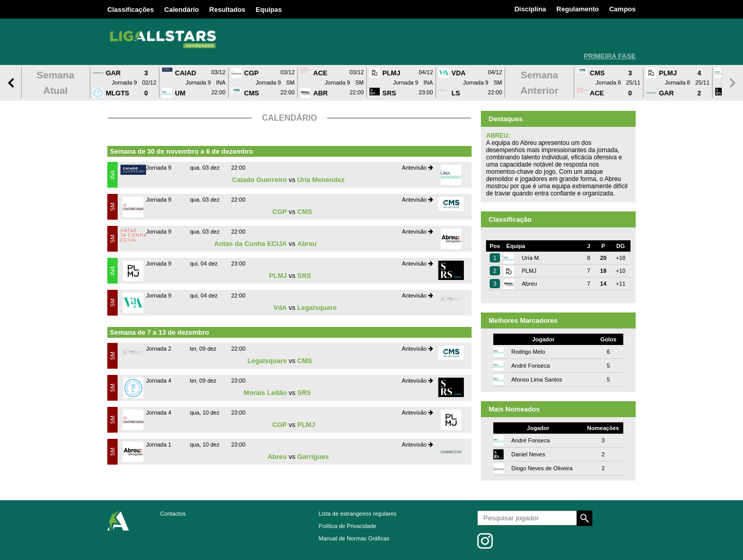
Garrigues (313, 457)
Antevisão (417, 168)
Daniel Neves (528, 454)
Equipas (269, 10)
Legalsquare (317, 308)
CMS (305, 212)
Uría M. (531, 258)
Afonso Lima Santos (537, 380)
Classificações (131, 10)
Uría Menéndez (321, 180)
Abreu (307, 244)
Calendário (181, 10)
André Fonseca (531, 366)
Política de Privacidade (348, 526)
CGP (280, 212)
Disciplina (530, 9)
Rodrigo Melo (528, 352)
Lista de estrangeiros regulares (358, 514)
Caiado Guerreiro (260, 180)
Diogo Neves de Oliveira (542, 468)
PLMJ (278, 276)
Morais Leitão (265, 393)
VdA (280, 308)
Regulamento (577, 9)
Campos (623, 9)
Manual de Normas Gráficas (354, 538)
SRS (304, 276)
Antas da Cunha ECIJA (251, 244)
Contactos (173, 514)
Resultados (228, 10)
